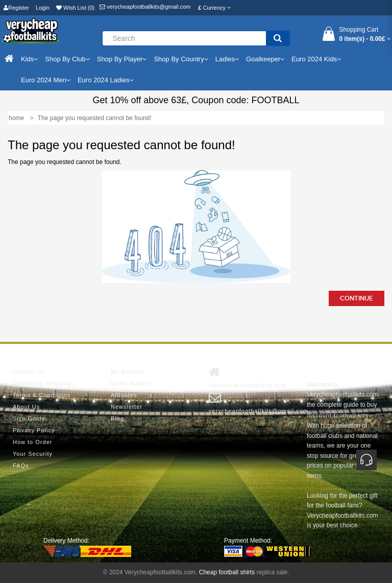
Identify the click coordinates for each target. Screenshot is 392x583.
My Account (128, 371)
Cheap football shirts (227, 572)
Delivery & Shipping (42, 383)
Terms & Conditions (42, 395)
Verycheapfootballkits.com (248, 377)
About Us (26, 407)
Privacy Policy (34, 430)
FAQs (21, 465)
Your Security (33, 454)
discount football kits (338, 415)
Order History (131, 383)
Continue (357, 298)
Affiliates (124, 395)
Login (43, 8)
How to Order (32, 442)
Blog (117, 418)
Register (16, 8)
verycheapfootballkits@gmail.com (145, 7)
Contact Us (29, 371)
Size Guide (29, 418)
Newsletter (127, 407)
